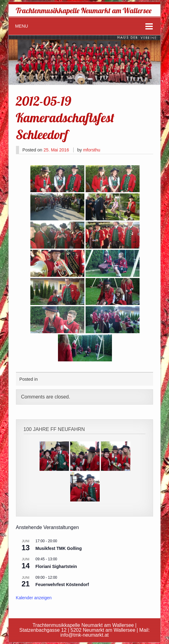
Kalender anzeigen (34, 598)
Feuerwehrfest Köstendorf (62, 585)
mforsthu (92, 150)
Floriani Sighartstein (56, 566)
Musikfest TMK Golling (59, 548)
